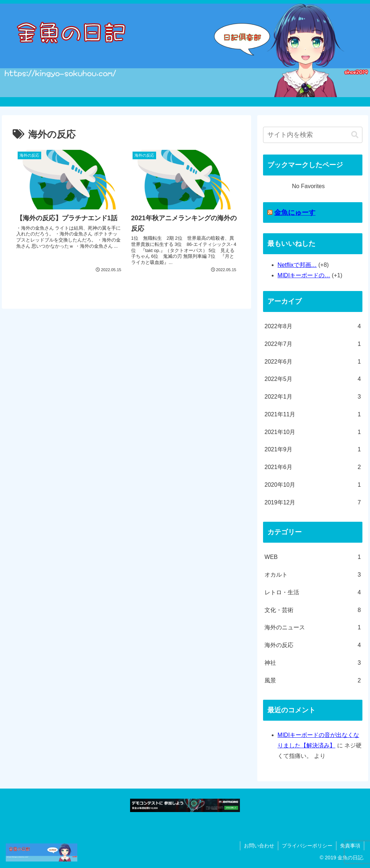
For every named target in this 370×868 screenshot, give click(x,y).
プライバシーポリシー (307, 846)
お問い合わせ (259, 846)
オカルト (313, 575)
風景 (313, 681)
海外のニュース (313, 628)
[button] (355, 135)
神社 (313, 663)
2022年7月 (313, 344)
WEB (313, 557)
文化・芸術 (313, 610)
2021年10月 (313, 432)
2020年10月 (313, 485)
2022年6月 (313, 362)
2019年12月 (313, 503)
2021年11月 (313, 415)
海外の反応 (313, 645)
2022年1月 (313, 397)
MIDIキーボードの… (304, 275)
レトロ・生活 (313, 593)
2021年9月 (313, 450)
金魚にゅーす (295, 212)
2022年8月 (313, 327)
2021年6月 (313, 467)
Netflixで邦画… (297, 265)
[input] (313, 135)
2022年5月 (313, 379)
